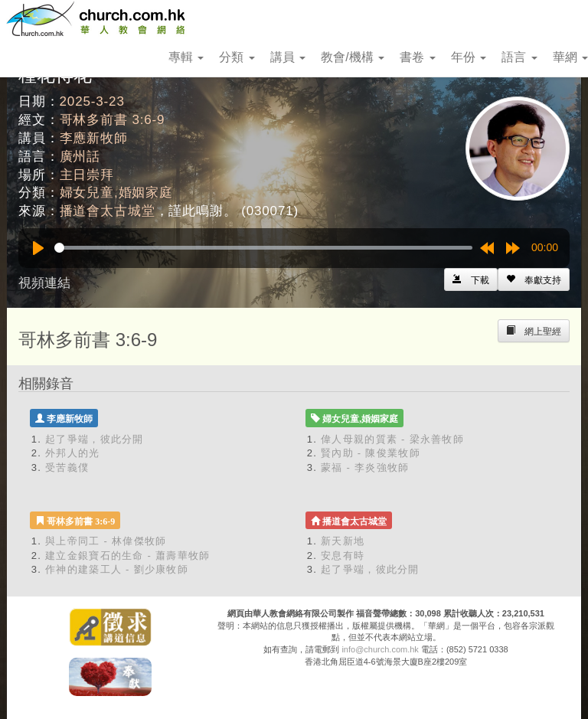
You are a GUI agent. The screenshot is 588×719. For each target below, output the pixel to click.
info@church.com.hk (380, 649)
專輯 (186, 57)
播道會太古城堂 (108, 211)
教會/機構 (353, 57)
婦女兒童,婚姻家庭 (116, 193)
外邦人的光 (73, 453)
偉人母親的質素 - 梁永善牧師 (392, 439)
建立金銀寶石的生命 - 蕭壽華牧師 (128, 556)
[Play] (38, 248)
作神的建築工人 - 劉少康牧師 (117, 569)
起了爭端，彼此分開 (95, 439)
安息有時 (343, 556)
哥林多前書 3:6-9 (113, 120)
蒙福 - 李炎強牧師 (365, 467)
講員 (288, 57)
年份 (469, 57)
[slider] (263, 248)
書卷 (417, 57)
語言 (519, 57)
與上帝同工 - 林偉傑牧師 (106, 541)
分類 (237, 57)
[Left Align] (534, 279)
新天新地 (343, 541)
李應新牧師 (94, 138)
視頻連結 (44, 283)
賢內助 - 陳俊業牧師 (371, 453)
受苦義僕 (67, 467)
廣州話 (80, 157)
